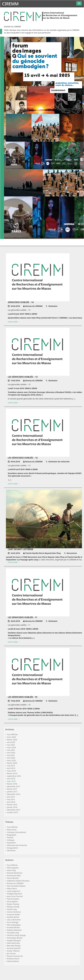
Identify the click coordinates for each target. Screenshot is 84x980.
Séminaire (11, 850)
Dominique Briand (15, 938)
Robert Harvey (13, 904)
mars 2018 (11, 781)
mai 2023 (11, 750)
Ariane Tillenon (13, 951)
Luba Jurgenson (14, 891)
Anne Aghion (12, 901)
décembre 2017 (14, 786)
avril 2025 (11, 742)
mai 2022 (11, 755)
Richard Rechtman (15, 873)
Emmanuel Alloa (14, 876)
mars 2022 (11, 760)
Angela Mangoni (14, 940)
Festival (10, 837)
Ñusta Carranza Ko (15, 956)
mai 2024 (11, 745)
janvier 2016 (12, 807)
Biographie (12, 835)
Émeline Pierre (13, 959)
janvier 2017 (12, 792)
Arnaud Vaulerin (14, 948)
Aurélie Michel (13, 917)
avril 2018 (11, 779)
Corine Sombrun (14, 912)
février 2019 (12, 773)
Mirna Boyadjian (14, 925)
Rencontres (12, 830)
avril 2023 (11, 753)
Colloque (11, 840)
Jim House (11, 953)
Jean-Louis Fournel (15, 896)
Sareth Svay (12, 909)
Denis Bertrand (13, 943)
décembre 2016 (14, 794)
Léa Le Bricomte (14, 920)
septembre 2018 (14, 776)
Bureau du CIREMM (15, 883)
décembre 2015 (14, 810)
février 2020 (12, 763)
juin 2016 (11, 797)
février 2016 (12, 805)
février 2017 (12, 789)
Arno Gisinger (13, 922)
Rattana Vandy (13, 907)
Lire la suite (13, 322)
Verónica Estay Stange (16, 935)
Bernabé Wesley (14, 946)
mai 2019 (11, 766)
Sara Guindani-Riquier (16, 886)
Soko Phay (11, 870)
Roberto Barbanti (14, 930)
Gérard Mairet (13, 961)
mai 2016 (11, 799)
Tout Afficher (12, 734)
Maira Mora (12, 888)
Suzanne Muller (14, 914)
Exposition (11, 843)
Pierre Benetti (13, 878)
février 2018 (12, 784)
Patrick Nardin (13, 899)
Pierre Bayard (13, 868)
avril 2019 (11, 768)
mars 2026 (11, 737)
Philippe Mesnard (14, 894)
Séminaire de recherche (17, 845)
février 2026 (12, 740)
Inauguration (13, 848)
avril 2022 (11, 758)
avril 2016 (11, 802)
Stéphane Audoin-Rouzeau (18, 881)
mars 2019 (11, 771)
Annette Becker (13, 927)
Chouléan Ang (13, 933)
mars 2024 (11, 747)
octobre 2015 (13, 812)
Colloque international (16, 832)
